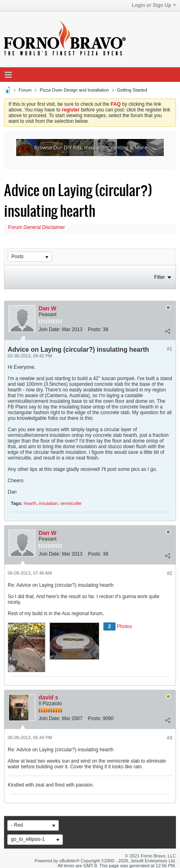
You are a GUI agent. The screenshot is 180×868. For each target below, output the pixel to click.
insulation (48, 503)
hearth (30, 503)
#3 (170, 738)
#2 (170, 573)
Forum (25, 90)
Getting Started (132, 90)
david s (48, 697)
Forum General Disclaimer (36, 227)
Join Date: (49, 329)
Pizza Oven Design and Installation (74, 90)
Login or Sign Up (154, 5)
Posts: (95, 329)
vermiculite (71, 503)
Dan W (47, 308)
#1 (170, 349)
